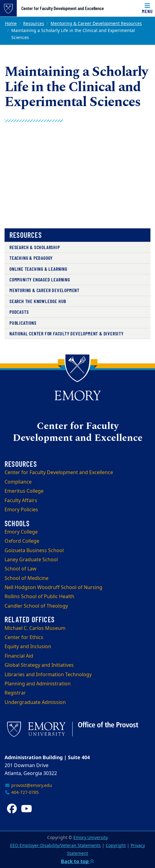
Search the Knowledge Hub (38, 301)
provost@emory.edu (28, 786)
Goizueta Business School (34, 551)
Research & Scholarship (35, 247)
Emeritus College (24, 491)
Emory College (21, 532)
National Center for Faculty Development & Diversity (67, 333)
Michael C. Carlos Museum (35, 628)
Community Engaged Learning (40, 279)
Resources (34, 24)
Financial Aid (19, 656)
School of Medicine (26, 578)
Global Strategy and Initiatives (39, 665)
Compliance (18, 482)
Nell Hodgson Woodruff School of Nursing (53, 588)
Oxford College (22, 541)
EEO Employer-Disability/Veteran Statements (55, 846)
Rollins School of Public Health (39, 597)
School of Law (21, 569)
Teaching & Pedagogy (31, 258)
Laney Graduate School (31, 560)
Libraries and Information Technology (48, 675)
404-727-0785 (22, 793)
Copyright (116, 846)
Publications (23, 323)
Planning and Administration (38, 684)
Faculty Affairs (21, 501)
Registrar (15, 693)
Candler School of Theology (36, 606)
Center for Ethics (24, 638)
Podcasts (19, 312)
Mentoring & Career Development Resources (96, 24)
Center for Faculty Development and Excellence (63, 8)
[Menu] (147, 8)
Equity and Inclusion (28, 647)
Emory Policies (21, 510)
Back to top (77, 861)
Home (11, 24)
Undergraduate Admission (35, 702)
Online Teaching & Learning (38, 269)
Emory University (91, 838)
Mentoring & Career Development (44, 290)
